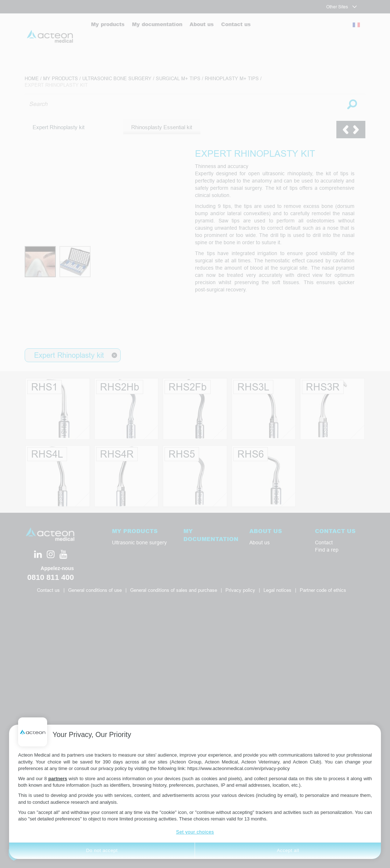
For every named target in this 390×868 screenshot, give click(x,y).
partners (58, 779)
